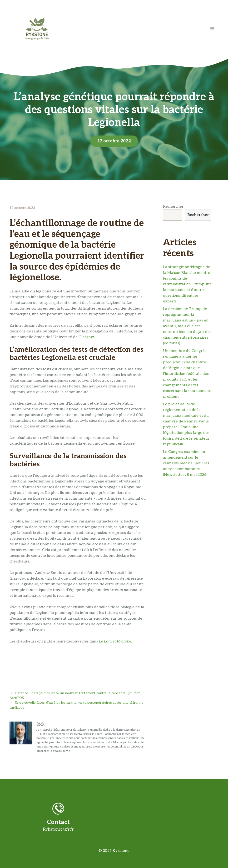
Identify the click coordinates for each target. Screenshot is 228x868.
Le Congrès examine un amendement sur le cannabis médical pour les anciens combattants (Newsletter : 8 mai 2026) (186, 463)
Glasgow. (87, 337)
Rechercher (173, 207)
